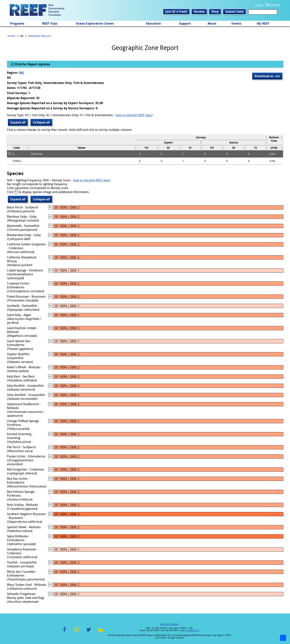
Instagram (77, 632)
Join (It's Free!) (176, 12)
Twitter (89, 632)
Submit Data (234, 12)
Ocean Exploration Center (95, 23)
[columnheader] (202, 137)
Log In (259, 5)
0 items (275, 5)
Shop (215, 12)
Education (153, 23)
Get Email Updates (169, 624)
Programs (17, 23)
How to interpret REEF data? (134, 115)
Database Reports (40, 36)
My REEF (263, 23)
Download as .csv (267, 76)
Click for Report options (32, 64)
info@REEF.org (193, 630)
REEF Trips (50, 23)
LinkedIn (101, 632)
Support (185, 23)
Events (236, 23)
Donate (199, 12)
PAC (22, 73)
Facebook (64, 632)
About (212, 23)
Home (11, 36)
